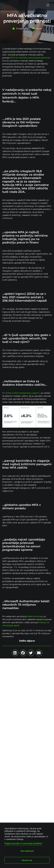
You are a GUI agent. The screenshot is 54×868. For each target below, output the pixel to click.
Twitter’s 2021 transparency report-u (22, 393)
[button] (48, 5)
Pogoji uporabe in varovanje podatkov (23, 843)
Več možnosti (27, 851)
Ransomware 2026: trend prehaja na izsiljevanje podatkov (26, 758)
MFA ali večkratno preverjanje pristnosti (30, 58)
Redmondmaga (36, 616)
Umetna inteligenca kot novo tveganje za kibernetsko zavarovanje (26, 692)
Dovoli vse (27, 860)
